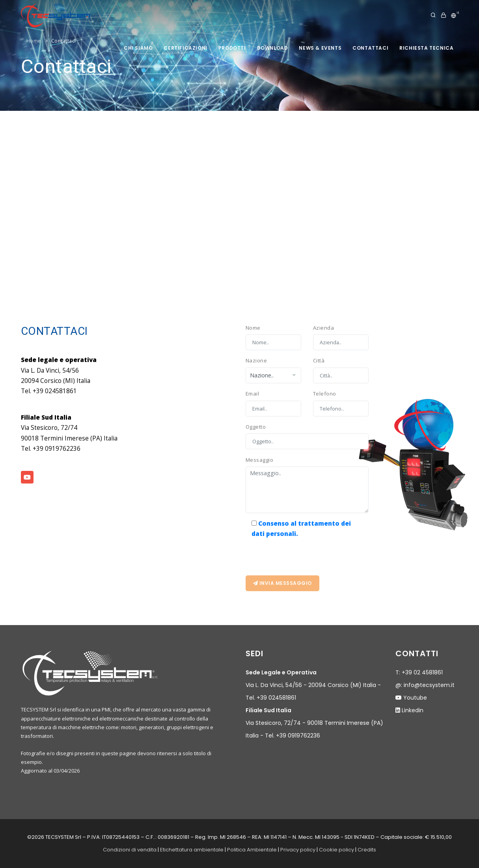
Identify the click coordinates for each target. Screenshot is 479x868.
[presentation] (306, 554)
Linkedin (413, 710)
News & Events (320, 48)
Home (34, 41)
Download (273, 48)
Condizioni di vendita (130, 850)
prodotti (232, 48)
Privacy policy (298, 850)
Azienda (324, 328)
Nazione (256, 360)
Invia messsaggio (282, 583)
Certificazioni (185, 48)
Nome (253, 328)
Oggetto (256, 427)
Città (319, 360)
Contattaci (370, 48)
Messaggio (260, 460)
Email (253, 394)
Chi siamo (138, 48)
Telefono (325, 394)
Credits (367, 850)
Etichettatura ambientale (192, 850)
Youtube (415, 698)
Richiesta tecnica (426, 48)
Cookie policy (336, 850)
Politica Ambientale (252, 850)
